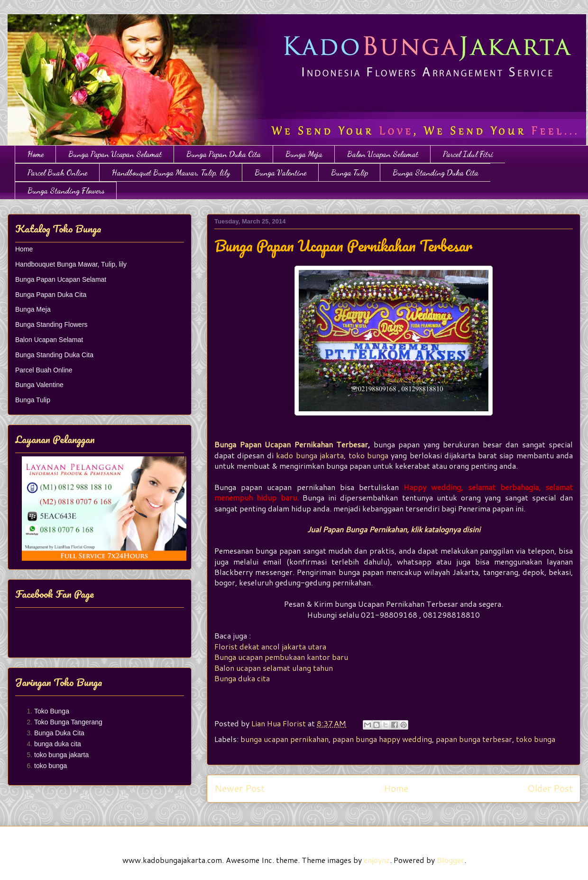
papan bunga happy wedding (382, 739)
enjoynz (377, 860)
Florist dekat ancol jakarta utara (270, 646)
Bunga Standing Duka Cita (436, 172)
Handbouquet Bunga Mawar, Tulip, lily (171, 172)
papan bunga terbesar (474, 739)
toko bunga (368, 455)
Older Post (550, 788)
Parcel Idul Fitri (468, 154)
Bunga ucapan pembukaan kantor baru (281, 657)
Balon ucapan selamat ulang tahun (274, 668)
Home (36, 154)
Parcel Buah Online (57, 172)
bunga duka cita (58, 744)
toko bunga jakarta (61, 755)
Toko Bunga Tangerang (68, 722)
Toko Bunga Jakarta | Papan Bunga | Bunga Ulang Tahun (13, 25)
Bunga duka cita (242, 678)
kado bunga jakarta (310, 455)
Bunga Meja (304, 154)
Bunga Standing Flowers (66, 190)
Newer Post (239, 788)
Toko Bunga (52, 711)
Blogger (450, 860)
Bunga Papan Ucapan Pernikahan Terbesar (291, 444)
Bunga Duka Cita (59, 733)
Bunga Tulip (349, 172)
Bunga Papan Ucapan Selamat (115, 154)
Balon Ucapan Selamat (383, 154)
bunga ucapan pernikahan (285, 739)
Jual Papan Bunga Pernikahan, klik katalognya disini (394, 529)
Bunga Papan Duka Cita (224, 154)
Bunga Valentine (280, 172)
